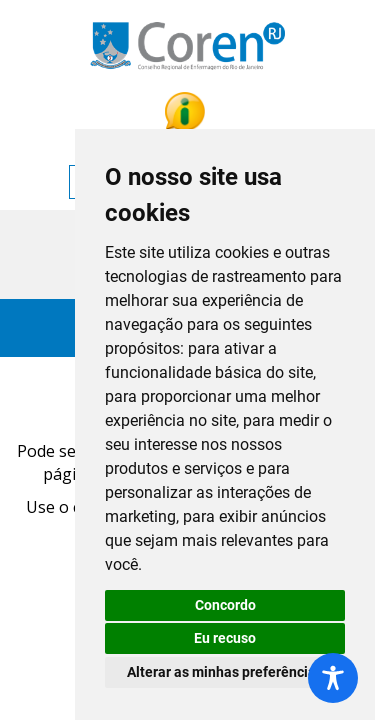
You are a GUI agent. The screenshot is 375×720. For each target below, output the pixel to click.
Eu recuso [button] (225, 638)
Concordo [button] (225, 605)
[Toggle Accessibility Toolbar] (333, 678)
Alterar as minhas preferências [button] (225, 672)
